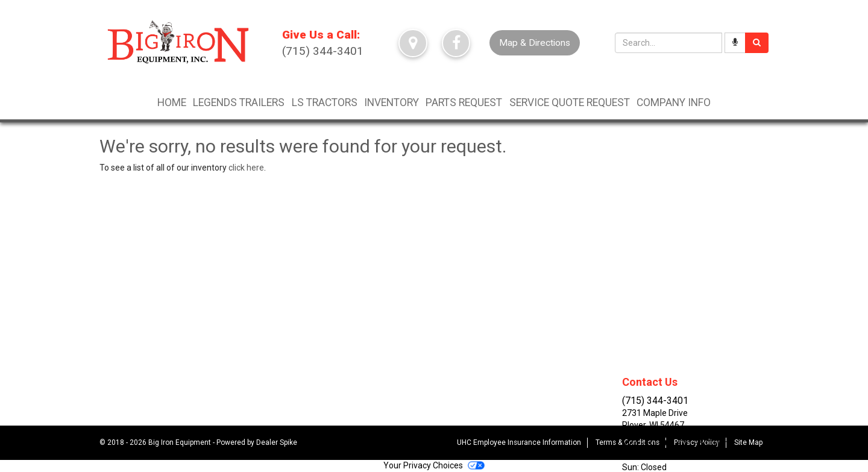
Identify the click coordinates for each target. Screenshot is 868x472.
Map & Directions (535, 43)
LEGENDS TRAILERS (239, 102)
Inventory (392, 102)
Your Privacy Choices (434, 465)
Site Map (748, 442)
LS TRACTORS (325, 102)
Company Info (674, 102)
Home (172, 102)
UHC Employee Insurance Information (519, 442)
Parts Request (464, 102)
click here (246, 168)
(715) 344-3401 (323, 42)
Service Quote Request (570, 102)
